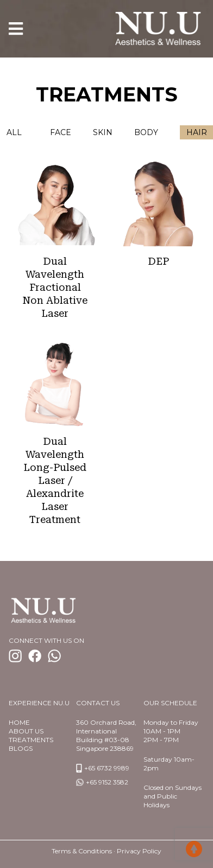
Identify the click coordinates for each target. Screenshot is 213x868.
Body (146, 132)
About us (26, 731)
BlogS (21, 748)
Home (19, 722)
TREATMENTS (31, 740)
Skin (103, 132)
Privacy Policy (139, 851)
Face (61, 132)
